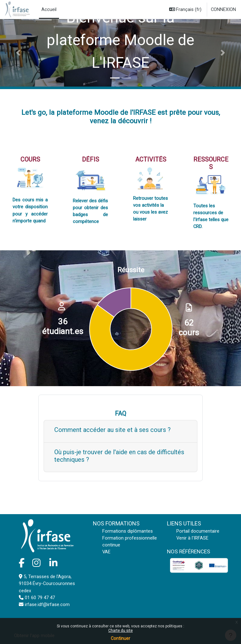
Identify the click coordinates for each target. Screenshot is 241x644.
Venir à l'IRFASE (192, 538)
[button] (185, 9)
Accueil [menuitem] (49, 9)
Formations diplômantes (128, 531)
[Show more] (120, 431)
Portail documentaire (198, 531)
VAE (106, 552)
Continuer (120, 638)
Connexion (223, 9)
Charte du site (120, 631)
